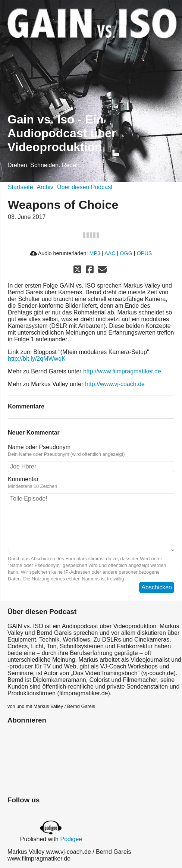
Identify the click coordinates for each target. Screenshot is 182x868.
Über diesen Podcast (85, 187)
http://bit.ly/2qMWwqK (37, 359)
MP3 (95, 253)
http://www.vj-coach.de (115, 384)
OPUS (145, 253)
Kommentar (23, 479)
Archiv (45, 187)
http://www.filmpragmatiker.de (122, 371)
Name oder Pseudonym (39, 447)
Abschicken (157, 587)
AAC (110, 253)
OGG (126, 253)
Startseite (21, 187)
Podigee (71, 839)
